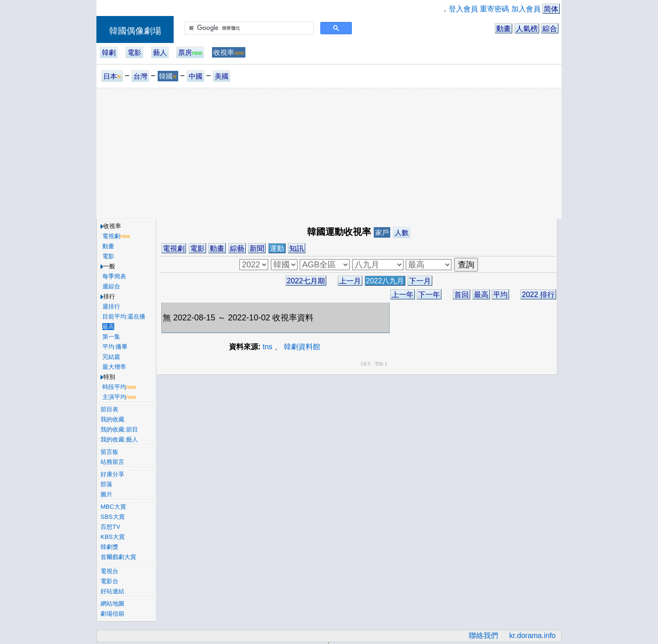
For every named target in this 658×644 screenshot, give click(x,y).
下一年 (429, 295)
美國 (222, 76)
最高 (481, 295)
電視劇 (174, 248)
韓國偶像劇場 (135, 31)
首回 (462, 295)
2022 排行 (538, 295)
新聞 (257, 248)
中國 (196, 76)
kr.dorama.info (533, 636)
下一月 (420, 281)
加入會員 (526, 9)
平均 (500, 295)
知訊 (297, 248)
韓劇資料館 (302, 347)
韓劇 (109, 52)
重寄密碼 (494, 9)
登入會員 (463, 9)
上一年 (403, 295)
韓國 (168, 76)
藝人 (160, 52)
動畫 (504, 29)
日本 (112, 76)
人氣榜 (527, 29)
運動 (277, 248)
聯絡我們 (483, 636)
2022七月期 (306, 281)
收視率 (229, 52)
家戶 (382, 232)
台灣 (140, 76)
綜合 (550, 29)
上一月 (350, 281)
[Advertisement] (329, 153)
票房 (190, 52)
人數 (402, 232)
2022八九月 (385, 281)
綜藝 (237, 248)
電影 (134, 52)
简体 (551, 9)
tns (268, 347)
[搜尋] (248, 28)
